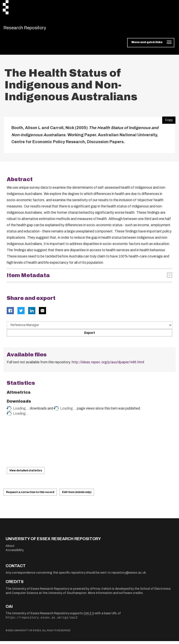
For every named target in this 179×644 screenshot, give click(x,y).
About (10, 549)
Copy (167, 122)
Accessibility (15, 553)
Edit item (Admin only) (77, 495)
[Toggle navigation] (151, 46)
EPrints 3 (96, 591)
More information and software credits (115, 596)
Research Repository (35, 29)
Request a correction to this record (30, 495)
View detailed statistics (26, 473)
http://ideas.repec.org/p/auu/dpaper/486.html (108, 365)
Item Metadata (28, 278)
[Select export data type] (89, 328)
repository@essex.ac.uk (129, 576)
